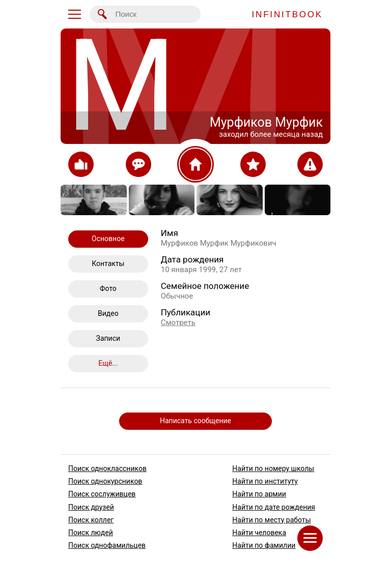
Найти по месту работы (271, 520)
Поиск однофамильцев (107, 545)
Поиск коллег (91, 520)
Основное (108, 239)
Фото (108, 288)
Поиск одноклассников (107, 468)
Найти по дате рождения (274, 507)
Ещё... (108, 363)
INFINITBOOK (287, 14)
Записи (108, 338)
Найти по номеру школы (273, 468)
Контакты (108, 263)
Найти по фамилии (264, 545)
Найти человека (259, 533)
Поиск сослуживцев (102, 494)
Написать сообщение (195, 421)
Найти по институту (265, 481)
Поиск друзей (91, 507)
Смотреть (178, 322)
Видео (108, 313)
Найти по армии (259, 494)
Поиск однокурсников (105, 481)
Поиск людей (91, 533)
